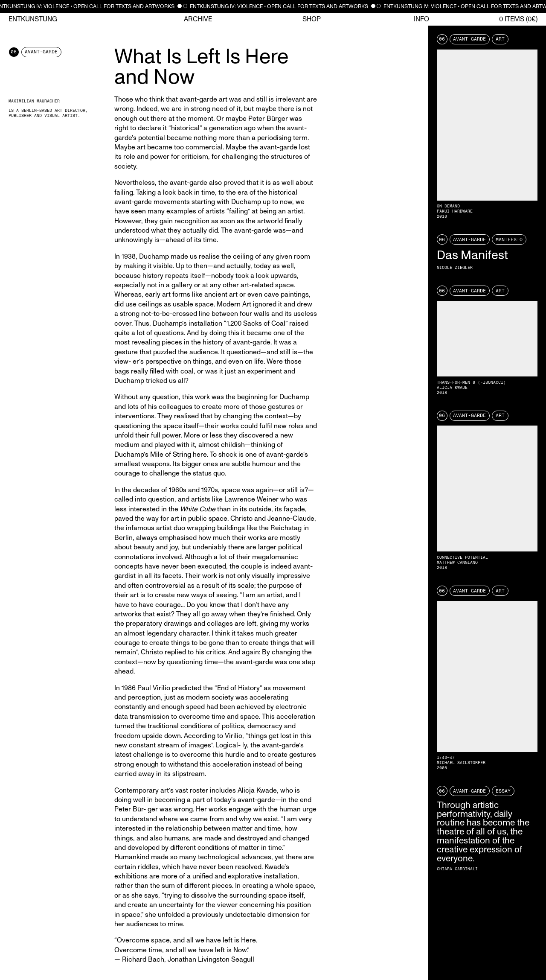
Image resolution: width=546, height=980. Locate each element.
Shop (312, 19)
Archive (198, 19)
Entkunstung (33, 19)
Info (421, 19)
